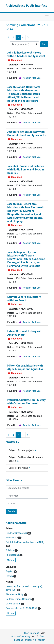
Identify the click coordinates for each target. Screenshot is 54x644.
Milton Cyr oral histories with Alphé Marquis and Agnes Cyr (25, 367)
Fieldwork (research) (16, 533)
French (10, 576)
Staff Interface (32, 633)
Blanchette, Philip (15, 594)
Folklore (10, 550)
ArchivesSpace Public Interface (26, 5)
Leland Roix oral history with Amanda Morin (25, 333)
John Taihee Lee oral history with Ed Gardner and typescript (26, 54)
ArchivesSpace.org (21, 636)
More (11, 560)
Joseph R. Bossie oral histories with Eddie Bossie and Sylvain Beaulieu (26, 169)
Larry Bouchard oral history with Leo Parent (24, 298)
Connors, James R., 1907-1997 (22, 608)
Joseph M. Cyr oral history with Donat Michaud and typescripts (26, 133)
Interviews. (12, 538)
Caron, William (13, 604)
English (10, 571)
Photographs (13, 555)
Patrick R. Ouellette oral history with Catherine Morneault (26, 402)
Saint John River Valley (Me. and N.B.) (25, 542)
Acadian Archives (32, 78)
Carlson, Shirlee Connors (19, 599)
